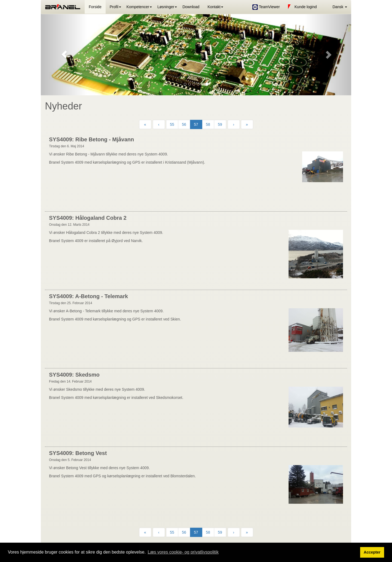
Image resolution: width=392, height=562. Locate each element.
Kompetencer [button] (138, 7)
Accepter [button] (372, 552)
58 (208, 124)
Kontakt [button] (214, 7)
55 (172, 124)
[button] (336, 7)
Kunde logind (302, 7)
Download (191, 7)
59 (220, 124)
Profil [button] (114, 7)
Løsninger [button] (166, 7)
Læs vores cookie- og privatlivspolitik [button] (183, 552)
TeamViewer (266, 7)
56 (184, 124)
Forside (95, 7)
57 (196, 124)
